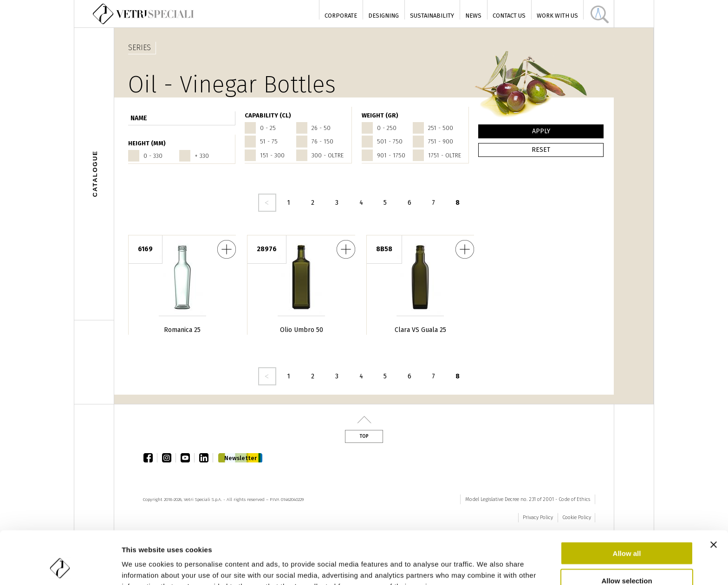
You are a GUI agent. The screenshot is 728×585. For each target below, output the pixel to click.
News (473, 16)
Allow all (627, 504)
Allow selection (627, 531)
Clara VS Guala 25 (420, 330)
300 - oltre (328, 155)
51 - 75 (269, 141)
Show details (487, 567)
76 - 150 (322, 141)
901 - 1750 (391, 155)
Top (364, 436)
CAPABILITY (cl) (268, 115)
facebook (150, 458)
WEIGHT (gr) (380, 115)
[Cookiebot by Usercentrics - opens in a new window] (60, 567)
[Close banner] (714, 495)
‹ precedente (267, 203)
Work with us (557, 16)
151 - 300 (272, 155)
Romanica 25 (182, 330)
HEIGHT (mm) (147, 143)
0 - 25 (268, 128)
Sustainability (432, 16)
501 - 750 (390, 141)
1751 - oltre (445, 155)
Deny (627, 558)
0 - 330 (153, 156)
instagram (169, 458)
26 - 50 (321, 128)
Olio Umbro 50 (302, 330)
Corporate (341, 16)
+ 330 (202, 156)
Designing (383, 16)
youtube (188, 458)
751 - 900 (441, 141)
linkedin (206, 458)
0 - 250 (387, 128)
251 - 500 (441, 128)
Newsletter (240, 458)
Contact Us (509, 16)
